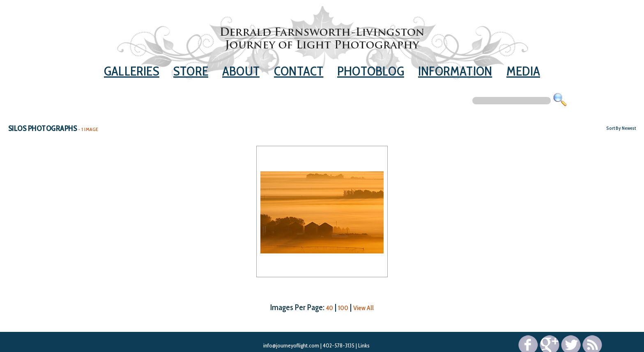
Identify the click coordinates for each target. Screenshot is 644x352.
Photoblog (371, 71)
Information (455, 71)
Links (364, 345)
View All (363, 308)
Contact (299, 71)
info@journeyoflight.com (291, 345)
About (241, 71)
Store (191, 71)
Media (523, 71)
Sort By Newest (621, 128)
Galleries (132, 71)
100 (343, 308)
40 (330, 308)
